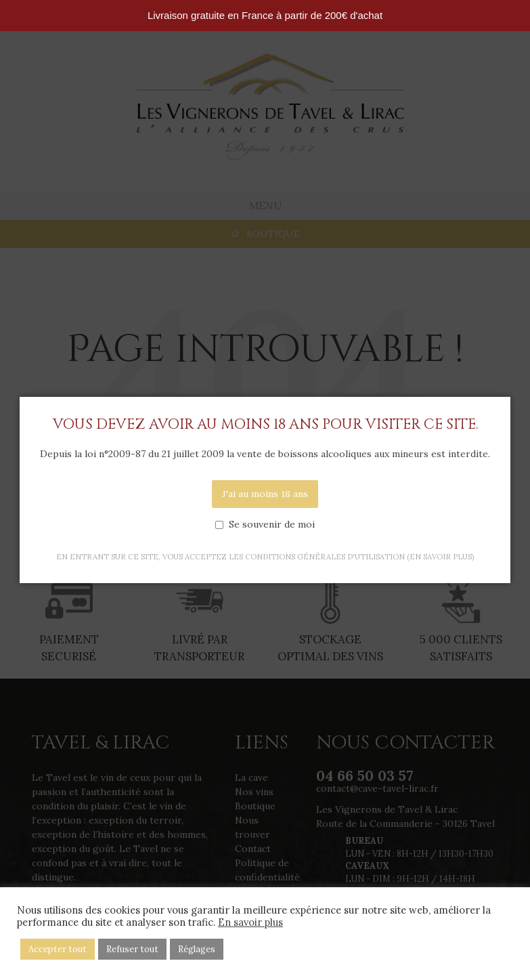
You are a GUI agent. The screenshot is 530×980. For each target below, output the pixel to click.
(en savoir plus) (440, 557)
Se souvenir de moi (272, 524)
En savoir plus (250, 922)
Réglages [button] (197, 949)
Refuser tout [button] (132, 949)
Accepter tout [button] (58, 949)
